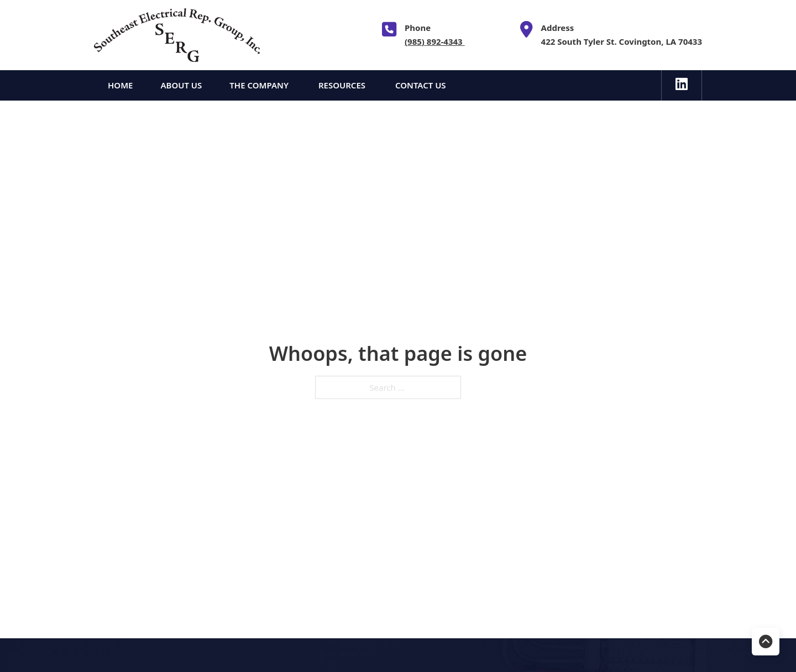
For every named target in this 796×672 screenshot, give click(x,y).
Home (120, 85)
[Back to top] (766, 642)
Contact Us (421, 85)
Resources (343, 85)
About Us (181, 85)
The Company (260, 85)
